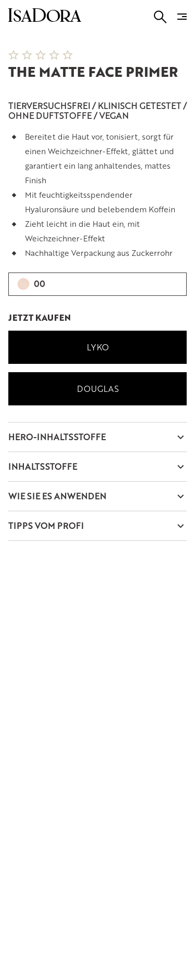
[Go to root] (45, 18)
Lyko (98, 347)
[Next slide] (174, 33)
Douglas (98, 389)
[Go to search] (160, 17)
